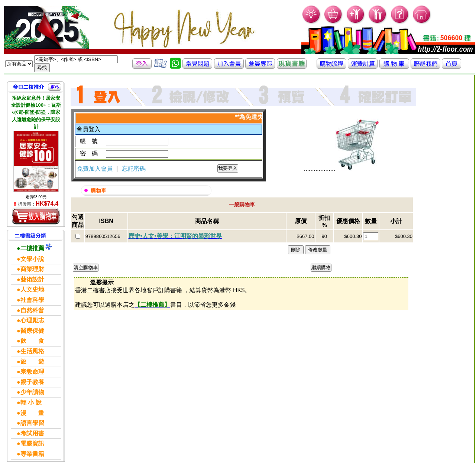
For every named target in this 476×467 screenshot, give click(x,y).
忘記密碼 (134, 169)
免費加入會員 (95, 169)
